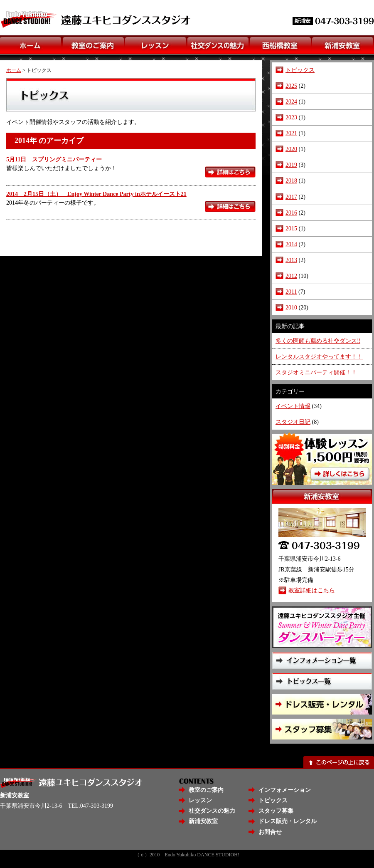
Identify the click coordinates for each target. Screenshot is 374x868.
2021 (291, 133)
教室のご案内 (206, 790)
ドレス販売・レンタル (288, 821)
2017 (291, 197)
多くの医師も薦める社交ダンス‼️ (318, 341)
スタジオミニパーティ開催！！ (316, 372)
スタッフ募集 (276, 811)
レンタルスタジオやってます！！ (319, 356)
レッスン (200, 800)
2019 (291, 165)
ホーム (14, 70)
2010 (291, 307)
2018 (291, 181)
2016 (291, 213)
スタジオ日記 (293, 422)
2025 (291, 86)
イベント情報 (293, 406)
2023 (291, 117)
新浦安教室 (203, 821)
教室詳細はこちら (312, 590)
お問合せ (270, 832)
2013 (291, 260)
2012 (291, 276)
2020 (291, 149)
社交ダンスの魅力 (212, 811)
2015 (291, 228)
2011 (291, 292)
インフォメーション (285, 790)
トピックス (300, 70)
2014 (291, 244)
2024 (291, 101)
